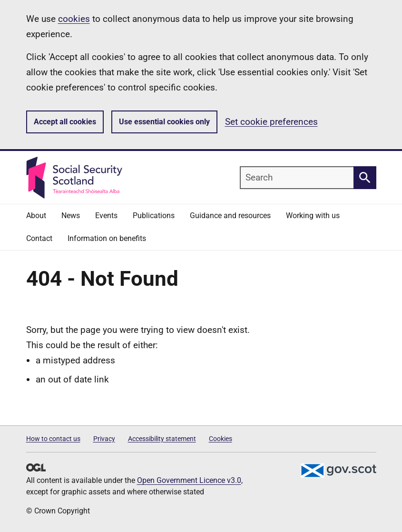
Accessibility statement (162, 439)
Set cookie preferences (271, 122)
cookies (74, 19)
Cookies (221, 439)
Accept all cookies (65, 122)
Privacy (104, 439)
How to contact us (53, 439)
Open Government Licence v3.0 (189, 480)
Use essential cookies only (164, 122)
